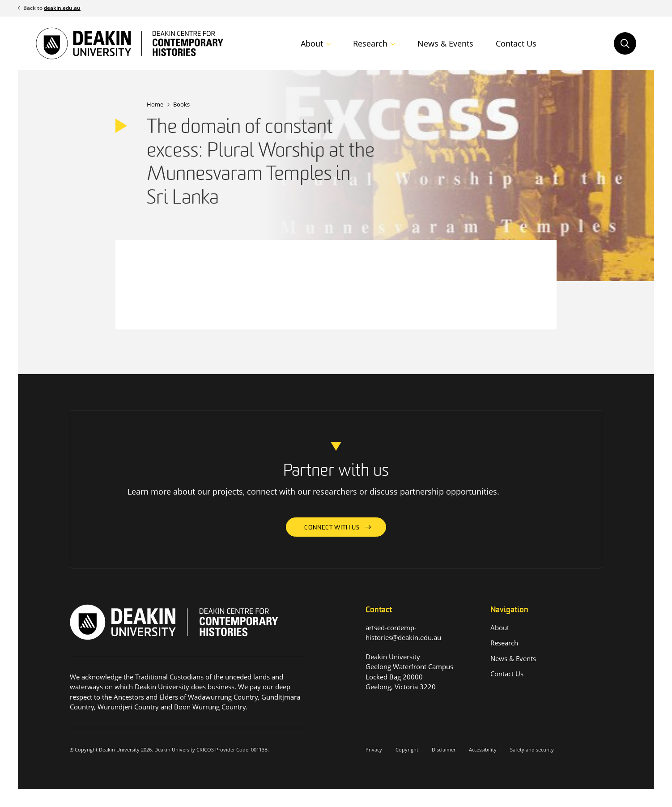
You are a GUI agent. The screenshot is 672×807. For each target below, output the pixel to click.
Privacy (374, 749)
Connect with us (332, 528)
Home (155, 104)
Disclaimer (444, 749)
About (312, 43)
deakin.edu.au (62, 8)
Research (370, 43)
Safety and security (532, 749)
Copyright (407, 749)
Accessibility (483, 749)
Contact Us (516, 43)
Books (181, 104)
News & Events (445, 43)
